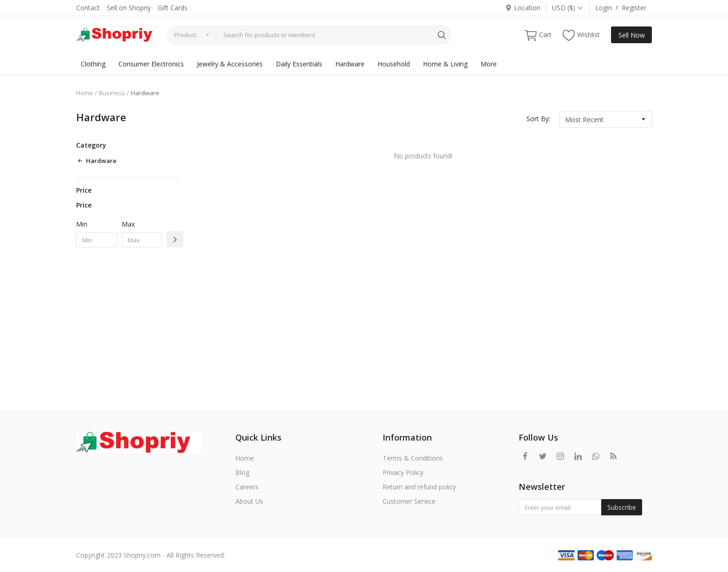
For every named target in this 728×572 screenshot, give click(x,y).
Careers (247, 487)
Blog (242, 472)
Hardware (350, 64)
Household (394, 64)
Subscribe (622, 507)
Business (112, 93)
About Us (249, 501)
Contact (88, 8)
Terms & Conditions (413, 458)
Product (185, 35)
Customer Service (409, 501)
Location (523, 8)
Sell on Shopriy (129, 8)
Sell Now (632, 35)
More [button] (489, 64)
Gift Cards (173, 8)
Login (604, 8)
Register (634, 8)
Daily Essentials (299, 64)
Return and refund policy (419, 487)
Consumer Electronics (151, 64)
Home (84, 93)
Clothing (93, 64)
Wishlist (581, 35)
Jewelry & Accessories (230, 64)
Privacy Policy (403, 472)
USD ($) (568, 8)
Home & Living (445, 64)
